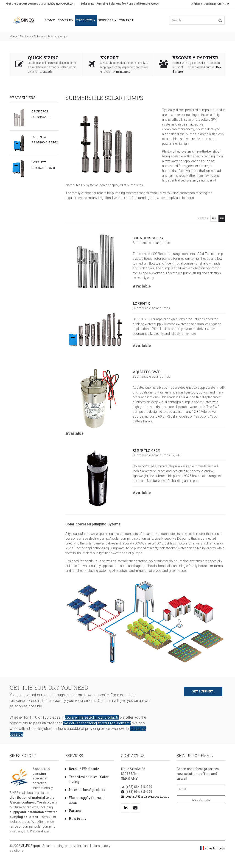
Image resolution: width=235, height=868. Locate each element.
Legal (222, 848)
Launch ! (48, 72)
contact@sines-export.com (59, 4)
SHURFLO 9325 (146, 451)
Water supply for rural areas (85, 800)
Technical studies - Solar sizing (87, 779)
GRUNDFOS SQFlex (148, 238)
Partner (74, 811)
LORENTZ (39, 137)
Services (107, 20)
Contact (126, 20)
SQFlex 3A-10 (41, 117)
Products (86, 20)
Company (66, 20)
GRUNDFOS (40, 111)
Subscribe (201, 800)
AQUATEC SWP (147, 372)
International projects (85, 790)
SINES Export (31, 846)
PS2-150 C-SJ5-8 (43, 168)
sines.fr (210, 848)
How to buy (76, 819)
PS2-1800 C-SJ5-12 (45, 142)
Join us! (210, 4)
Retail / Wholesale (82, 769)
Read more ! (124, 72)
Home (50, 20)
